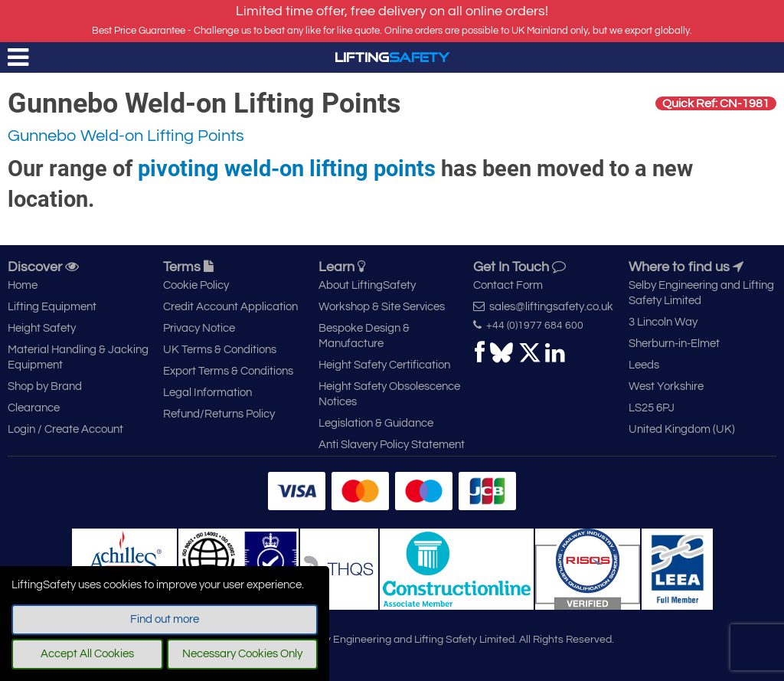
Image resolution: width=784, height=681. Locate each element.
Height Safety (42, 328)
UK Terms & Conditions (220, 350)
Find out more (165, 619)
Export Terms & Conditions (228, 371)
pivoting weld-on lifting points (287, 169)
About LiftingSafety (367, 285)
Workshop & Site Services (382, 307)
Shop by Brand (45, 386)
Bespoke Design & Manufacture (364, 336)
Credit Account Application (230, 307)
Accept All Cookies (87, 654)
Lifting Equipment (52, 307)
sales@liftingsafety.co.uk (543, 306)
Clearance (34, 408)
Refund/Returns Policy (219, 414)
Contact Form (508, 285)
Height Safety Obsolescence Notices (389, 394)
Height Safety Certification (384, 365)
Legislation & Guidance (376, 423)
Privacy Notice (199, 328)
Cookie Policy (196, 285)
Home (23, 285)
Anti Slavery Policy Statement (392, 445)
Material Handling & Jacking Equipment (78, 357)
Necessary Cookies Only (242, 654)
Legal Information (207, 393)
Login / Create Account (65, 429)
